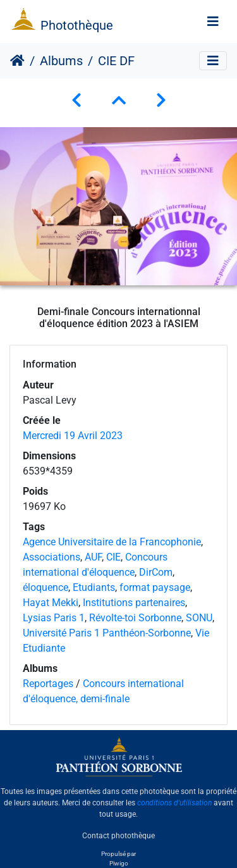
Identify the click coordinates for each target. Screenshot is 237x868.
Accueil (17, 61)
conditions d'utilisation (174, 803)
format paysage (155, 587)
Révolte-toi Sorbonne (135, 618)
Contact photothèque (118, 836)
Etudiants (94, 587)
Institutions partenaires (134, 603)
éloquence (46, 587)
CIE (113, 557)
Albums (61, 61)
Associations (52, 557)
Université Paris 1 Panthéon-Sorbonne (107, 633)
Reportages (48, 684)
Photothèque (77, 25)
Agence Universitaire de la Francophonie (112, 542)
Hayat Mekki (51, 603)
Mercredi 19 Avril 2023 (73, 436)
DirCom (156, 572)
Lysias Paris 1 (54, 618)
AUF (93, 557)
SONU (199, 618)
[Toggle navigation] (213, 22)
